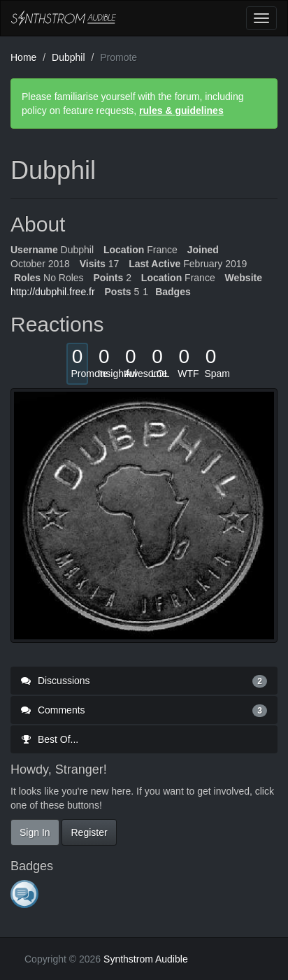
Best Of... (50, 739)
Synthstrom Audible (64, 18)
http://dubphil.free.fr (53, 292)
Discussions (144, 681)
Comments (144, 710)
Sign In (35, 832)
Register (89, 832)
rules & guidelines (181, 111)
